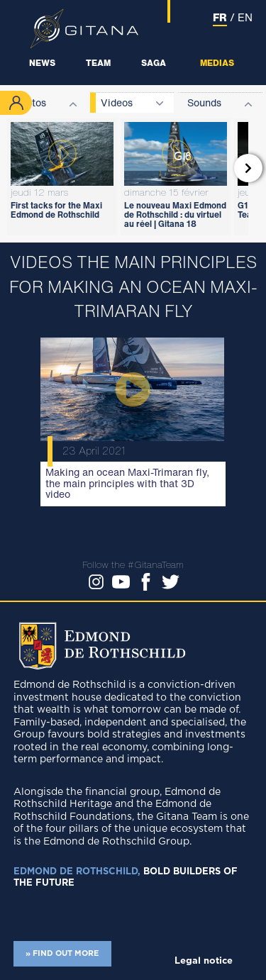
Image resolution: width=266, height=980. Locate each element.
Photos (30, 102)
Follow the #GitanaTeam (133, 565)
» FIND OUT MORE (62, 953)
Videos (117, 102)
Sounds (204, 102)
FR (220, 17)
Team (98, 63)
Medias (217, 63)
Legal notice (204, 961)
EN (245, 17)
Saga (154, 63)
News (42, 63)
